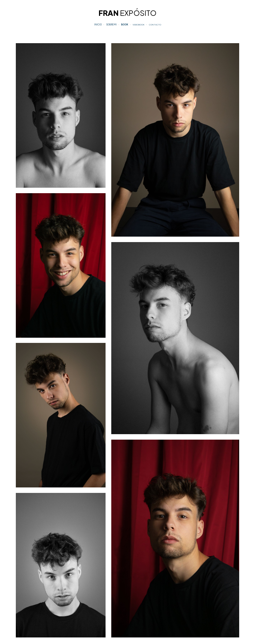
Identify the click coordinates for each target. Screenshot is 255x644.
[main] (127, 12)
